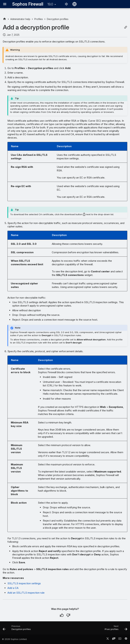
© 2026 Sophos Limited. (15, 639)
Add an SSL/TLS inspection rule (26, 593)
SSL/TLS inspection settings (24, 583)
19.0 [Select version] (50, 4)
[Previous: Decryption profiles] (17, 629)
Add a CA (13, 588)
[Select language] (74, 4)
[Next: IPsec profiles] (115, 629)
